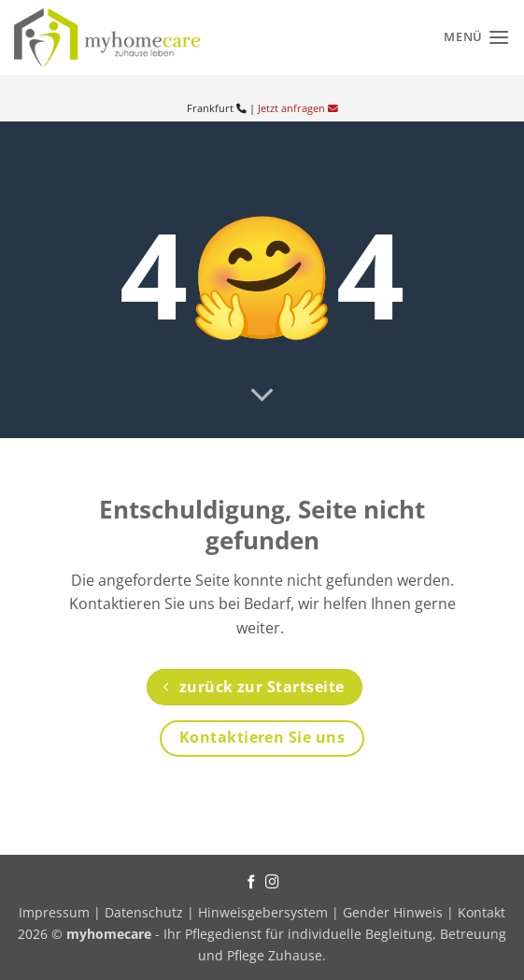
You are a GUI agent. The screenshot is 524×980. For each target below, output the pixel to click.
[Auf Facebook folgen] (252, 883)
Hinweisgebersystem (263, 912)
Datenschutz (144, 912)
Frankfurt (217, 108)
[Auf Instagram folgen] (272, 883)
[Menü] (477, 37)
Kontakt (482, 912)
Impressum (56, 912)
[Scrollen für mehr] (262, 396)
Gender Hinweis (393, 912)
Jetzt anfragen (298, 108)
